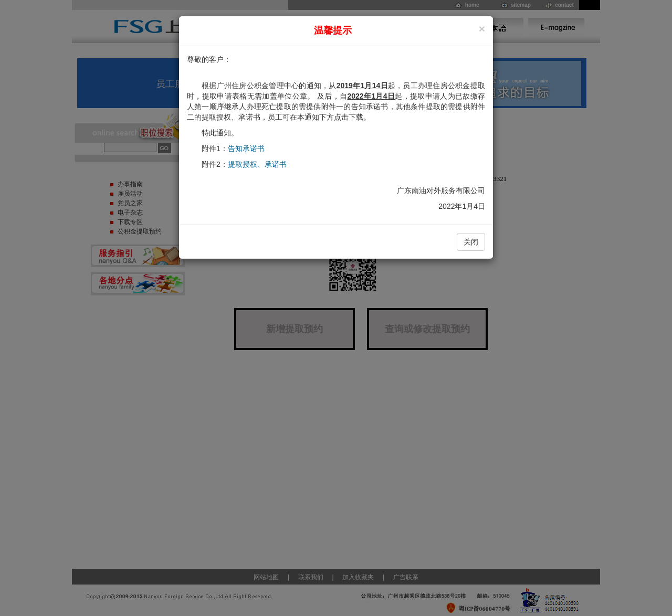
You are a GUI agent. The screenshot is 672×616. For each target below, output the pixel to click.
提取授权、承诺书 (257, 164)
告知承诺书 (246, 148)
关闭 (471, 242)
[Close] (482, 29)
